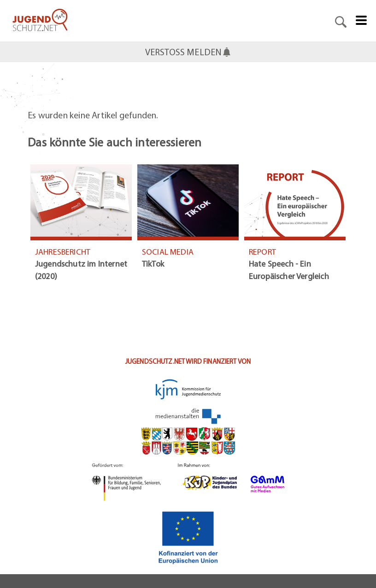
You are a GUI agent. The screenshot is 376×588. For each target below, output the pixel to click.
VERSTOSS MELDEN (188, 52)
